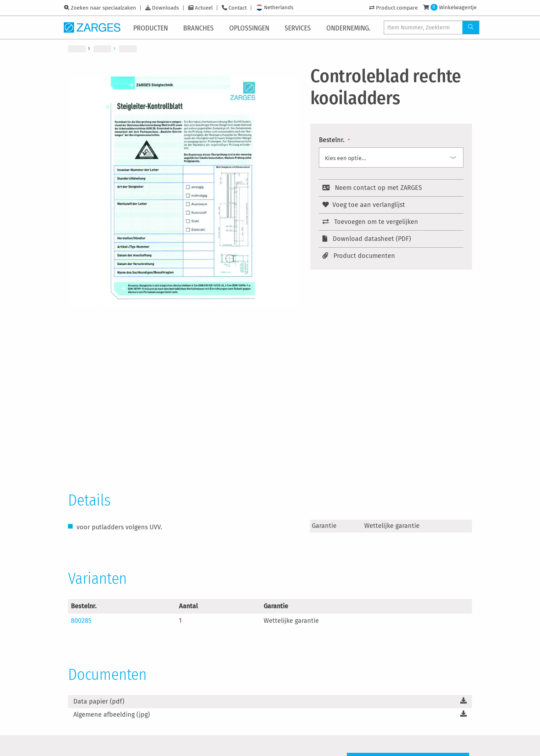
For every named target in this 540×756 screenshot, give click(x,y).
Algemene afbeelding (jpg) (112, 715)
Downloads (165, 8)
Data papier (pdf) (99, 701)
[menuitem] (152, 27)
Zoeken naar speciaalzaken (103, 8)
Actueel (204, 8)
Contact (238, 8)
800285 (81, 621)
